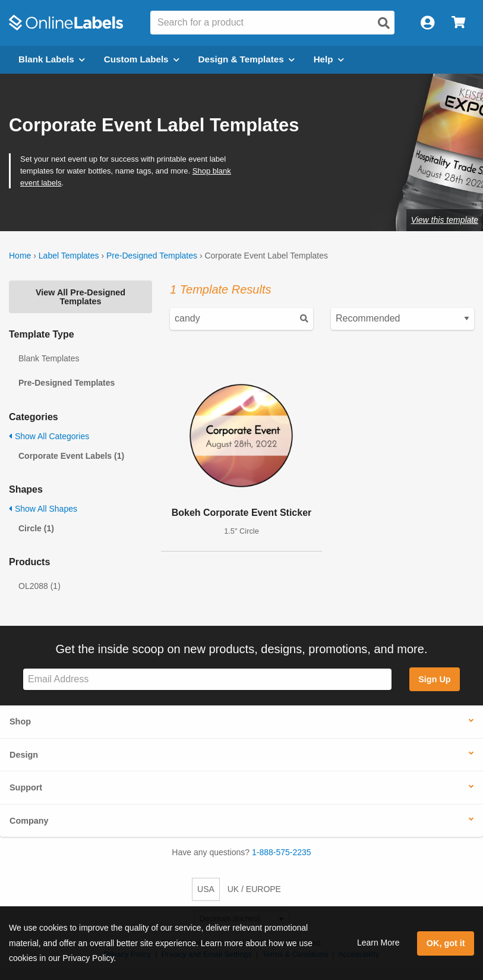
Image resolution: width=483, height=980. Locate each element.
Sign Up (434, 679)
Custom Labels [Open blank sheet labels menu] (142, 59)
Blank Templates (49, 358)
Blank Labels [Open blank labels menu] (52, 59)
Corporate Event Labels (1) (71, 456)
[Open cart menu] (458, 23)
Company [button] (29, 821)
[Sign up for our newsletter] (207, 680)
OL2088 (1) (40, 586)
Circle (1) (36, 528)
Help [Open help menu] (329, 59)
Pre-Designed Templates (152, 256)
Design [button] (24, 755)
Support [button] (26, 787)
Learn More (378, 943)
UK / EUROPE (254, 889)
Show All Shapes (43, 509)
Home (20, 256)
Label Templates (69, 256)
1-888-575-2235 (282, 852)
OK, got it (446, 943)
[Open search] (384, 23)
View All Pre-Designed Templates (80, 297)
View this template (445, 220)
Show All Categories (49, 436)
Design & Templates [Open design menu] (247, 59)
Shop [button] (20, 721)
